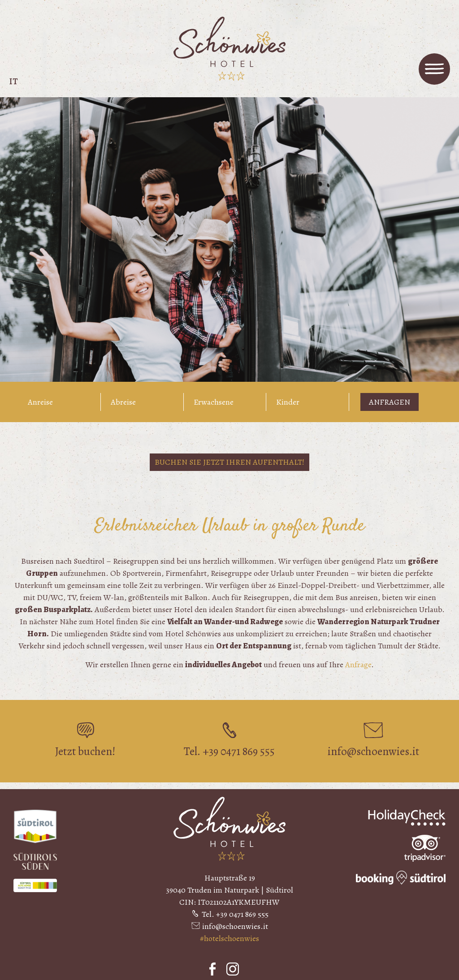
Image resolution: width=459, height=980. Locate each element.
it (13, 81)
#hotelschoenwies (229, 938)
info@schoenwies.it (235, 926)
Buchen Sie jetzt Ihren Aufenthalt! (229, 462)
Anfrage (358, 665)
